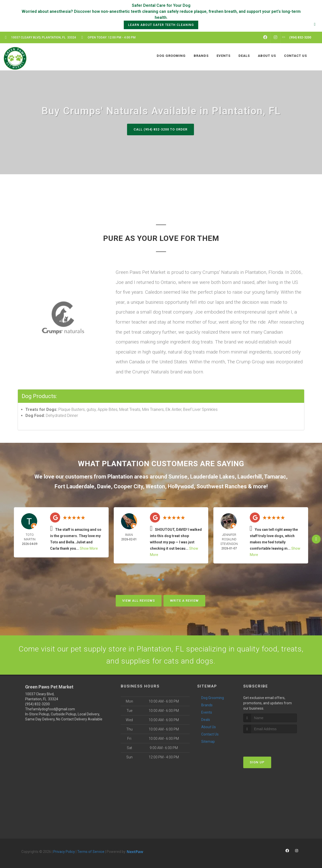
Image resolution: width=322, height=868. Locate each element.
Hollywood (181, 486)
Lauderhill (250, 477)
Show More (89, 548)
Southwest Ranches (222, 486)
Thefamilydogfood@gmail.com (50, 709)
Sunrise (178, 477)
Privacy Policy (64, 852)
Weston (155, 486)
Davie (104, 486)
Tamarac (275, 477)
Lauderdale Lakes (212, 477)
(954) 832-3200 (37, 704)
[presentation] (270, 743)
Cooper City (128, 486)
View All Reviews (139, 601)
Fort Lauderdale (74, 486)
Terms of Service (91, 852)
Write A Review (184, 601)
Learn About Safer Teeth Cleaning (161, 25)
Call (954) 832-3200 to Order (160, 129)
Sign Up (257, 762)
